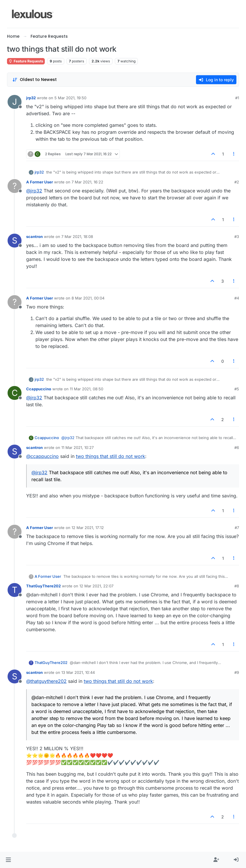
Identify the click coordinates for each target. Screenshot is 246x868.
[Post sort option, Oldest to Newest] (34, 80)
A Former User (40, 182)
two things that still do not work (110, 456)
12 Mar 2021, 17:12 (88, 528)
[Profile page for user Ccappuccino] (15, 393)
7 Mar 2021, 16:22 (87, 182)
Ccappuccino (39, 389)
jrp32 (31, 98)
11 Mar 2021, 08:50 (87, 389)
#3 (237, 237)
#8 (237, 586)
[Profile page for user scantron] (15, 241)
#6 (237, 447)
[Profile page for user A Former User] (15, 186)
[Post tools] (234, 154)
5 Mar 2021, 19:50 (70, 98)
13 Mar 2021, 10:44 (78, 672)
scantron (34, 237)
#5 (237, 389)
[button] (8, 860)
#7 (237, 528)
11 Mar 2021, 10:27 (77, 447)
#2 (237, 182)
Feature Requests (26, 61)
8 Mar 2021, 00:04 (88, 298)
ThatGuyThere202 (43, 586)
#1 (237, 98)
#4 (237, 298)
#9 (237, 672)
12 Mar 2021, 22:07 (96, 586)
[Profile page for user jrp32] (15, 102)
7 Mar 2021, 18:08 (77, 237)
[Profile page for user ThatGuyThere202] (15, 590)
